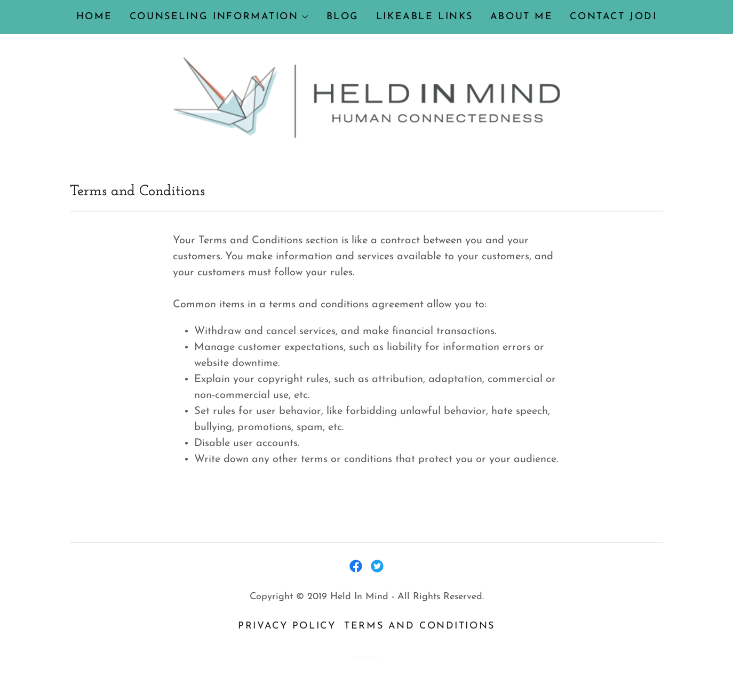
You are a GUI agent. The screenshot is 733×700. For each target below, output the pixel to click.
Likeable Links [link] (425, 17)
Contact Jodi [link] (613, 17)
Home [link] (94, 17)
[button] (220, 17)
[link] (366, 97)
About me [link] (522, 17)
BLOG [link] (343, 17)
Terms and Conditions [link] (419, 626)
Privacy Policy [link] (287, 626)
